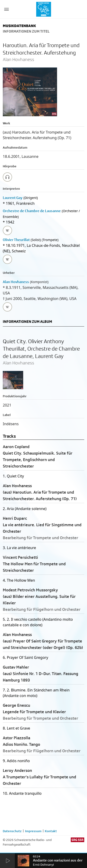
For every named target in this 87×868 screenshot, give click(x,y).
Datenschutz (12, 831)
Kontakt (51, 831)
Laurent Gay (13, 198)
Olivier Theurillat (16, 240)
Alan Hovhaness (16, 282)
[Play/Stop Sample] (7, 177)
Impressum (33, 831)
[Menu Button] (6, 9)
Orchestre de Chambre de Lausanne (32, 211)
